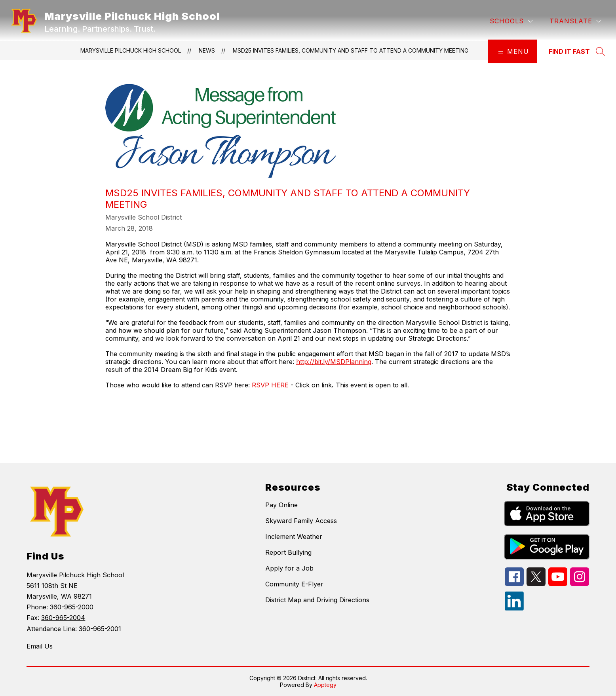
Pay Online (281, 505)
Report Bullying (288, 552)
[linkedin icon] (514, 608)
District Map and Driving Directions (317, 600)
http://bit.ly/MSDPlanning (334, 362)
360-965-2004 (63, 618)
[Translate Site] (575, 21)
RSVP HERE (270, 385)
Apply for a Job (289, 568)
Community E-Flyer (294, 584)
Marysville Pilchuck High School (131, 50)
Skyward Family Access (301, 521)
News (207, 50)
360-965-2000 (72, 607)
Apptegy (325, 685)
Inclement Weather (294, 537)
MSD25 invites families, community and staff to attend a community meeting (351, 50)
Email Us (40, 646)
